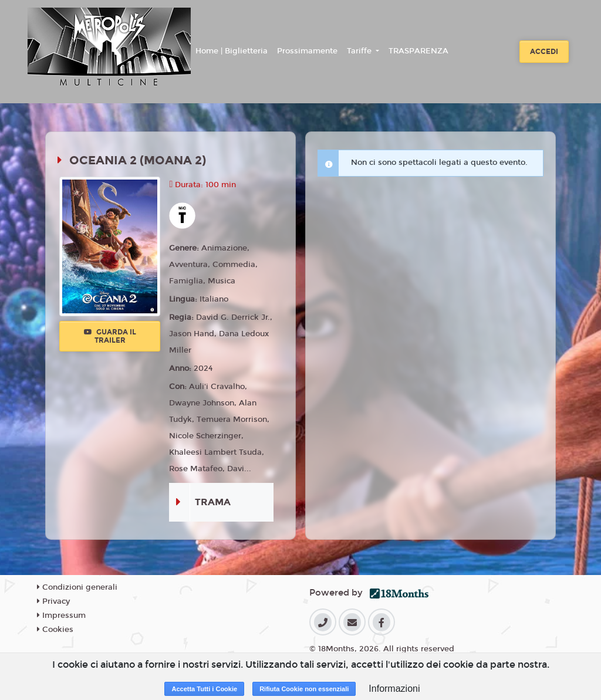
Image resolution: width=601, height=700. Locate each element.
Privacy (53, 601)
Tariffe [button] (360, 51)
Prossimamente (307, 51)
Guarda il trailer (110, 336)
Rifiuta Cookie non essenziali (304, 689)
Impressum (61, 616)
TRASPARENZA (418, 51)
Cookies (55, 630)
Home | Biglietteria (232, 51)
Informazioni (394, 689)
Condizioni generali (77, 587)
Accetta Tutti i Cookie (204, 689)
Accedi (544, 52)
